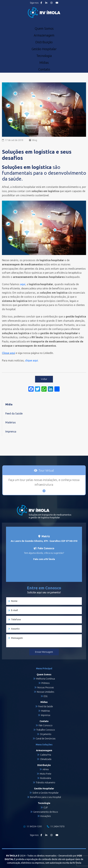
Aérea (46, 769)
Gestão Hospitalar (44, 49)
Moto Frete (46, 774)
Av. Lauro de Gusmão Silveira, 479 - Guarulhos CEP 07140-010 (44, 541)
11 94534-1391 (33, 826)
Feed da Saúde (14, 413)
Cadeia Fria (46, 755)
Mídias (44, 63)
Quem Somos (44, 29)
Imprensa (11, 431)
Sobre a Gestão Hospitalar (46, 793)
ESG (46, 696)
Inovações (46, 816)
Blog (35, 140)
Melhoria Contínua (46, 679)
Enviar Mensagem (44, 652)
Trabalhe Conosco (46, 730)
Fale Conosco (46, 725)
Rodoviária (46, 778)
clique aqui (31, 360)
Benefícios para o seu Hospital (46, 797)
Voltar (44, 379)
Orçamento (46, 734)
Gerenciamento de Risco (46, 812)
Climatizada (46, 759)
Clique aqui (9, 353)
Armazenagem (44, 35)
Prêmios (46, 683)
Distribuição (44, 42)
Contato (44, 69)
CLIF (46, 807)
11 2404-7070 (56, 826)
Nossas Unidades (46, 692)
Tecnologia (44, 56)
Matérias (11, 422)
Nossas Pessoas (46, 687)
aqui (23, 284)
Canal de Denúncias (46, 739)
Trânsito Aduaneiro (46, 783)
